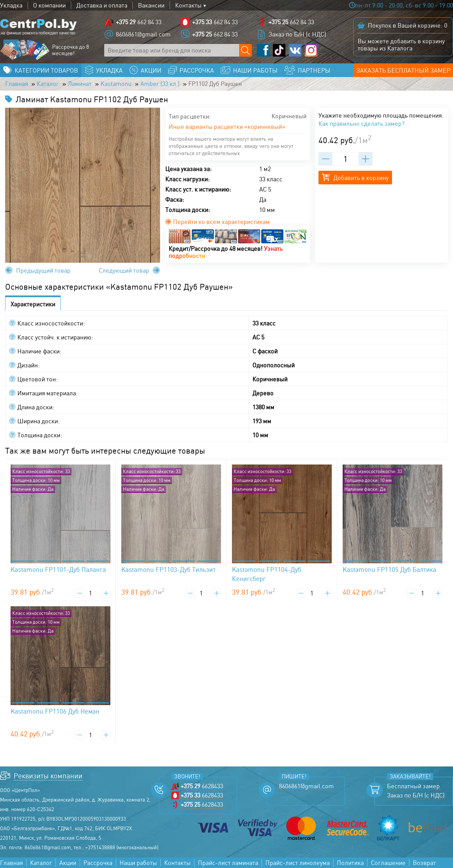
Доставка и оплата (102, 5)
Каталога (400, 48)
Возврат (424, 863)
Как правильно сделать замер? (362, 123)
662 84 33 (139, 22)
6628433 (202, 786)
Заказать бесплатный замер (403, 70)
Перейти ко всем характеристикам (217, 222)
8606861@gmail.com (143, 34)
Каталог (48, 84)
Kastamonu (116, 84)
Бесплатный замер (413, 786)
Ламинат (80, 84)
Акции (68, 863)
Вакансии (151, 5)
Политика (350, 863)
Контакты (188, 5)
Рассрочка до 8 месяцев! (71, 50)
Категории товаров (46, 70)
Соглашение (388, 863)
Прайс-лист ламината (228, 863)
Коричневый (289, 116)
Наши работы (138, 863)
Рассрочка (98, 863)
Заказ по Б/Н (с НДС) (297, 34)
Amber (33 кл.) (160, 84)
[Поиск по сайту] (245, 50)
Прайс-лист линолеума (298, 863)
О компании (49, 5)
